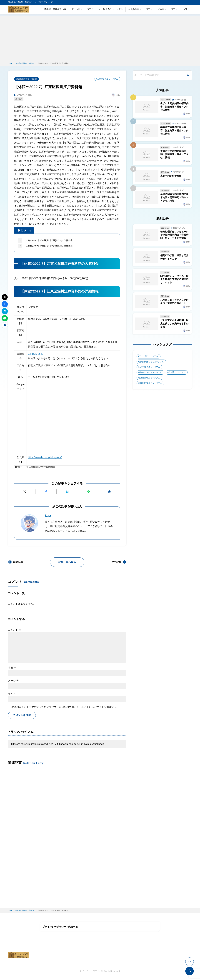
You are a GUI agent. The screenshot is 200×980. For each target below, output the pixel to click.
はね (48, 516)
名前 (12, 667)
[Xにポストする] (25, 492)
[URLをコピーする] (110, 492)
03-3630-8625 (36, 354)
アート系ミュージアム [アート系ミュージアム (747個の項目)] (149, 359)
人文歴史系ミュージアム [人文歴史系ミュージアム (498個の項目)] (150, 369)
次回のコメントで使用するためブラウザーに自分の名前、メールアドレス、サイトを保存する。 (65, 707)
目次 (24, 231)
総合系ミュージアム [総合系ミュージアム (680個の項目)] (177, 375)
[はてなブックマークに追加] (67, 492)
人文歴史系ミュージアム (111, 9)
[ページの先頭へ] (190, 971)
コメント (15, 630)
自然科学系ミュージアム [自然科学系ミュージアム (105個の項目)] (150, 380)
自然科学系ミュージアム (140, 9)
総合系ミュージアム (167, 9)
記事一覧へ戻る (67, 562)
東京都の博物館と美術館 (27, 79)
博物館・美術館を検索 (55, 9)
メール (13, 681)
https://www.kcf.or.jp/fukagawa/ (45, 457)
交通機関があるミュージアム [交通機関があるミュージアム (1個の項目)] (151, 364)
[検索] (188, 75)
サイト (12, 694)
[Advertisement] (100, 38)
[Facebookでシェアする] (46, 492)
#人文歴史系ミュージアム (107, 79)
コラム (186, 9)
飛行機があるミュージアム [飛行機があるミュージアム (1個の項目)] (150, 386)
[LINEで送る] (88, 492)
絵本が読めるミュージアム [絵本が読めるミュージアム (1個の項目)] (150, 375)
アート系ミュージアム (82, 9)
